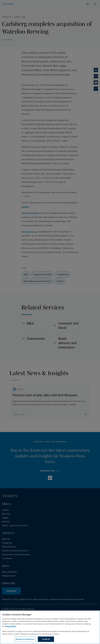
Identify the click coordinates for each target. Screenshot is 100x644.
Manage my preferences (25, 639)
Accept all (46, 639)
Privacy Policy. (11, 626)
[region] (50, 627)
